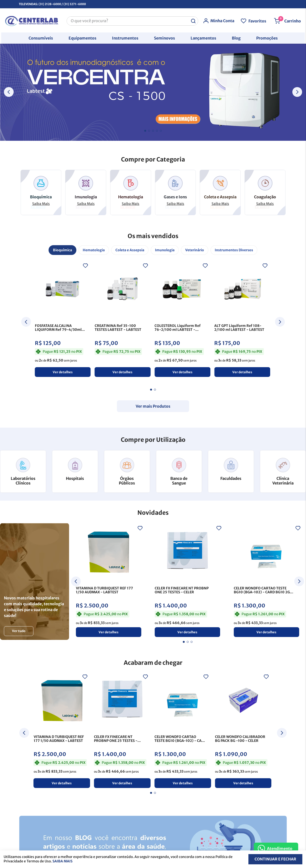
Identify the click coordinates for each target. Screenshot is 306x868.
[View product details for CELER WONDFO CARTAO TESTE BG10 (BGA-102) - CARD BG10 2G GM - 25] (266, 581)
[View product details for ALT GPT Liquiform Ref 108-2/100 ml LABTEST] (242, 319)
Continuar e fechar (275, 859)
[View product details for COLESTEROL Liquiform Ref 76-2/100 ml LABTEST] (182, 319)
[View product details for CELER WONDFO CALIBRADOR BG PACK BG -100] (243, 729)
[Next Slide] (297, 92)
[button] (41, 37)
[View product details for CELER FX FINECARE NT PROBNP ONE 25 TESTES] (187, 581)
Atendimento (280, 848)
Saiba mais (62, 861)
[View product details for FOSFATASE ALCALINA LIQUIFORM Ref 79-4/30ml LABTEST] (63, 319)
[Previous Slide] (9, 92)
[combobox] (132, 20)
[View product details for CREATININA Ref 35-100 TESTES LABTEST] (123, 319)
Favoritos (259, 20)
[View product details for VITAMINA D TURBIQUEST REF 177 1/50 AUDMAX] (109, 581)
